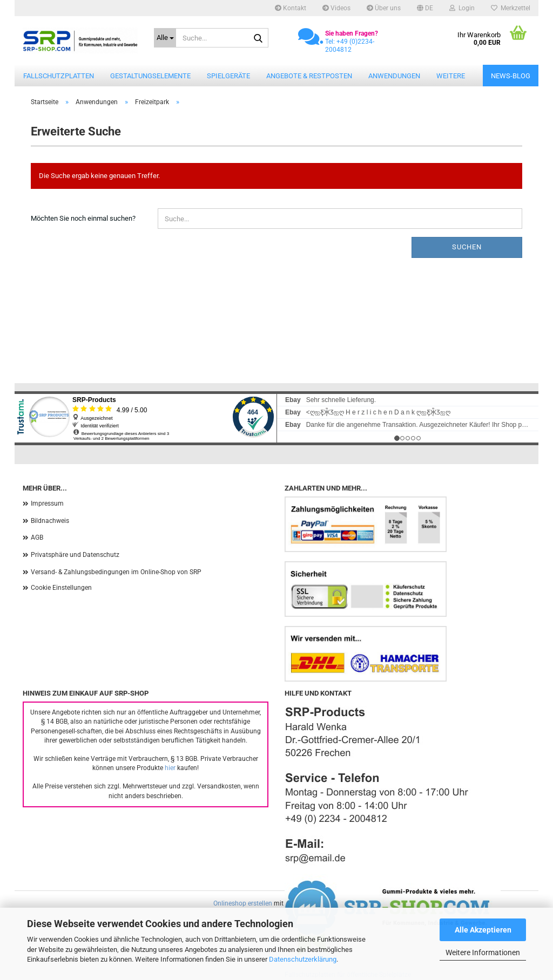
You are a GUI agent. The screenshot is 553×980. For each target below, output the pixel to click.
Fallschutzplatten (59, 76)
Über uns (384, 8)
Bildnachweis (50, 521)
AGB (37, 537)
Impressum (47, 503)
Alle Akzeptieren (483, 930)
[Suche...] (165, 38)
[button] (425, 8)
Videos (336, 8)
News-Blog (511, 76)
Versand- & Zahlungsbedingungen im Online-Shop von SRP (116, 572)
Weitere (451, 76)
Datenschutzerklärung (303, 959)
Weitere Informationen (483, 952)
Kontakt (291, 8)
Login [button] (462, 8)
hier (170, 768)
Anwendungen (394, 76)
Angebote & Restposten (309, 76)
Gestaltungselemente (150, 76)
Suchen (467, 247)
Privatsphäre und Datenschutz (75, 555)
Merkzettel (511, 8)
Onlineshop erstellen (243, 903)
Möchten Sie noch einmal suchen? (83, 218)
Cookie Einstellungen (61, 588)
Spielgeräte (228, 76)
